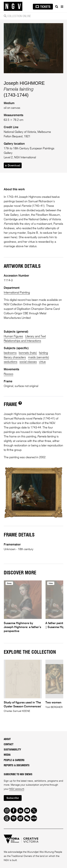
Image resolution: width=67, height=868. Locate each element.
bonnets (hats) (28, 353)
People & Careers (14, 760)
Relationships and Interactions (22, 341)
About (7, 739)
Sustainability (12, 750)
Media (7, 755)
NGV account (17, 789)
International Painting (17, 293)
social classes (28, 362)
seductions (11, 362)
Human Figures (13, 336)
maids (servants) (39, 357)
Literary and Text (35, 336)
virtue (42, 362)
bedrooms (10, 353)
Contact (9, 745)
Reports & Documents (17, 766)
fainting (43, 353)
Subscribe (13, 798)
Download (13, 166)
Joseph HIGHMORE (24, 83)
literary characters (15, 357)
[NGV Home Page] (13, 6)
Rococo (8, 374)
